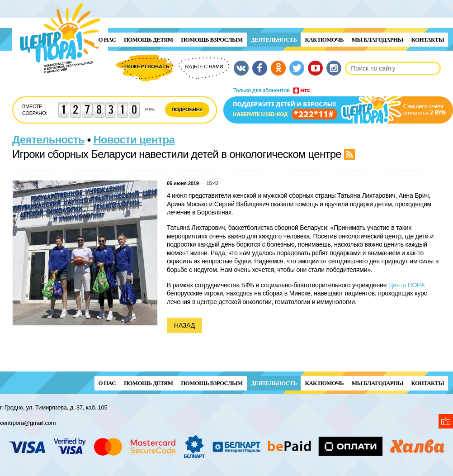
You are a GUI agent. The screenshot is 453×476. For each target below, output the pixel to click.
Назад (184, 325)
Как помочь (324, 40)
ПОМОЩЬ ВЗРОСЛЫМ (212, 40)
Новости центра (134, 140)
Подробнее (187, 109)
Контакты (428, 40)
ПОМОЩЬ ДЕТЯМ (148, 40)
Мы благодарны (377, 40)
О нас (107, 40)
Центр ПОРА (407, 285)
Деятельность (274, 40)
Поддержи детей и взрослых (338, 105)
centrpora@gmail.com (28, 423)
